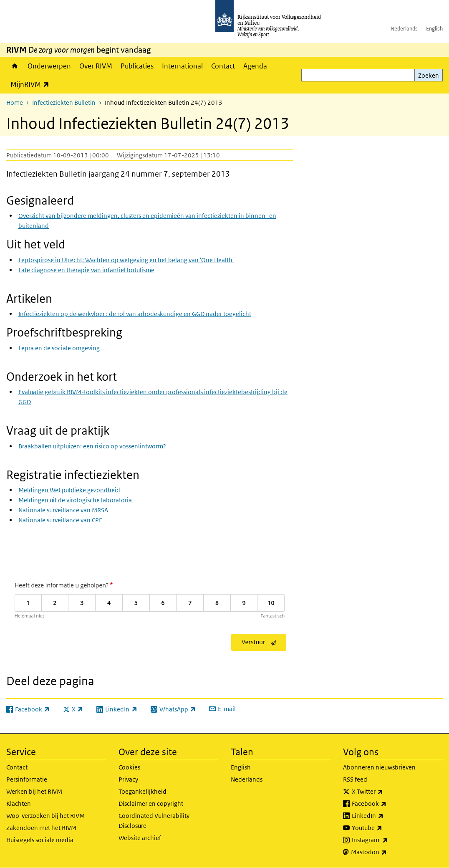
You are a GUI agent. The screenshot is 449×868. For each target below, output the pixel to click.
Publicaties (137, 66)
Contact (223, 66)
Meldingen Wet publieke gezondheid (69, 490)
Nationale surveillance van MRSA (63, 510)
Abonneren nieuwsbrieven (379, 767)
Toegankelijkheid (143, 791)
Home (15, 66)
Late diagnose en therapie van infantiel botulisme (86, 270)
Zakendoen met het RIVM (41, 828)
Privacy (128, 779)
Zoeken (429, 75)
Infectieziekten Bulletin (64, 102)
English (434, 29)
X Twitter (386, 792)
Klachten (19, 803)
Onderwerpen (49, 66)
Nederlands (404, 29)
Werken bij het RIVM (34, 791)
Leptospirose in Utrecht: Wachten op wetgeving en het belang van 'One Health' (126, 260)
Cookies (129, 767)
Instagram (388, 840)
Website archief (140, 838)
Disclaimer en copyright (151, 803)
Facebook (387, 804)
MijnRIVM (32, 84)
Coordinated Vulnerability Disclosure (154, 821)
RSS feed (355, 779)
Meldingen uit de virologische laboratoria (75, 500)
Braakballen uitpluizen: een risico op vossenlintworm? (92, 446)
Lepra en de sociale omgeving (59, 348)
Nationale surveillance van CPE (60, 520)
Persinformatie (27, 779)
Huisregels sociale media (40, 840)
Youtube (385, 828)
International (182, 66)
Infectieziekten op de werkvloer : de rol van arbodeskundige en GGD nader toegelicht (135, 314)
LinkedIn (386, 816)
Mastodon (387, 852)
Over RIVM (96, 66)
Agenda (255, 66)
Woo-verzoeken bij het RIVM (45, 816)
